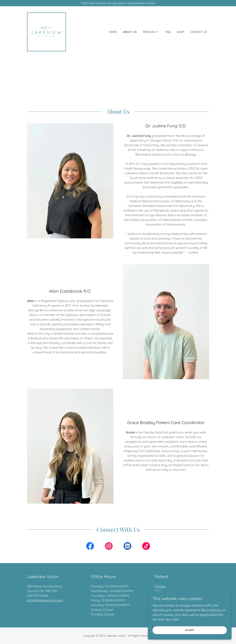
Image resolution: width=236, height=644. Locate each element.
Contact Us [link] (199, 32)
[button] (151, 32)
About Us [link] (130, 32)
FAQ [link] (168, 32)
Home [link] (113, 32)
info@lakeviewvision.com (45, 600)
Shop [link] (180, 32)
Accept (192, 633)
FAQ (158, 591)
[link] (46, 31)
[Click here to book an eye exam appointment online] (118, 3)
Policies (160, 586)
